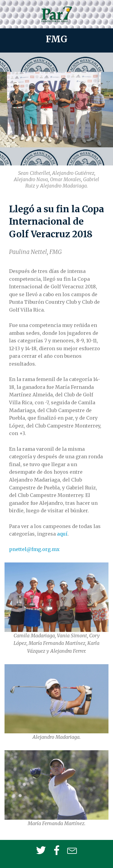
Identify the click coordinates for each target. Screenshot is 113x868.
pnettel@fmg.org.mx (34, 549)
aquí (62, 534)
